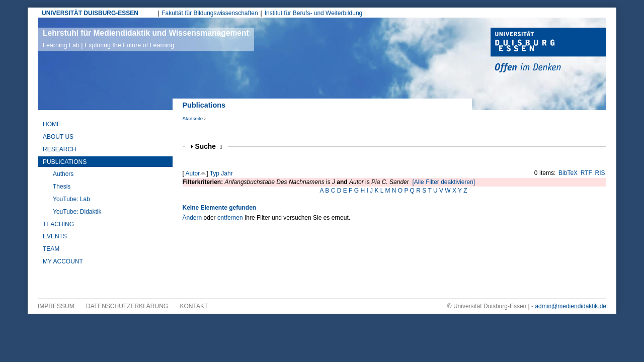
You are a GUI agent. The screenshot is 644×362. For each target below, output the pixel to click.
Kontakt (194, 306)
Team (51, 249)
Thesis (62, 187)
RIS (600, 173)
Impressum (56, 306)
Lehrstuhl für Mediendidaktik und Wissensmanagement (146, 39)
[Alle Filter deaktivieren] (444, 182)
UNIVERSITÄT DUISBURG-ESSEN (90, 13)
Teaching (58, 224)
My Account (63, 261)
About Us (58, 137)
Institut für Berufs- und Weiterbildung (314, 13)
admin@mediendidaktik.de (571, 306)
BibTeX (568, 173)
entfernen (230, 218)
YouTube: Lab (71, 199)
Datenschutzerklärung (127, 306)
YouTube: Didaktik (77, 212)
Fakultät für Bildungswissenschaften (210, 13)
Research (60, 149)
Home (52, 124)
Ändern (192, 218)
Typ (215, 173)
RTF (586, 173)
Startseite (193, 118)
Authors (63, 174)
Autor (193, 173)
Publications (65, 162)
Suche (209, 147)
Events (55, 236)
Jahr (227, 173)
